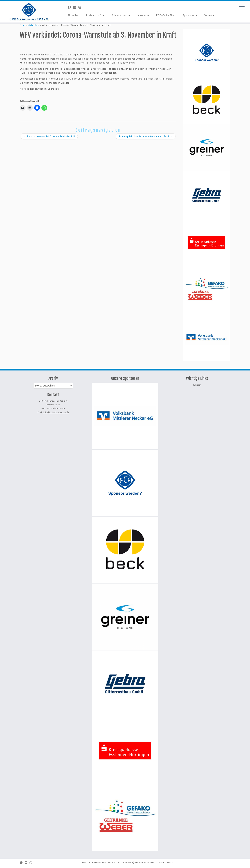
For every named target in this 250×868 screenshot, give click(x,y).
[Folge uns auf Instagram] (81, 7)
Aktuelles (73, 15)
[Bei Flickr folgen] (76, 7)
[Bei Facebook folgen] (70, 7)
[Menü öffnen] (242, 7)
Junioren (143, 15)
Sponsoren (190, 15)
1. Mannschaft (95, 15)
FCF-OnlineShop (166, 15)
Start (23, 25)
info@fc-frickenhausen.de (56, 412)
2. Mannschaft (121, 15)
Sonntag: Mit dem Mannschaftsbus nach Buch (146, 136)
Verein (209, 15)
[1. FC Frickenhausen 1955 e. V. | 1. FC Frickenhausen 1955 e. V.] (29, 12)
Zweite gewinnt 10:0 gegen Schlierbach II (49, 136)
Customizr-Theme (163, 863)
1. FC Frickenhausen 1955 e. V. (101, 863)
